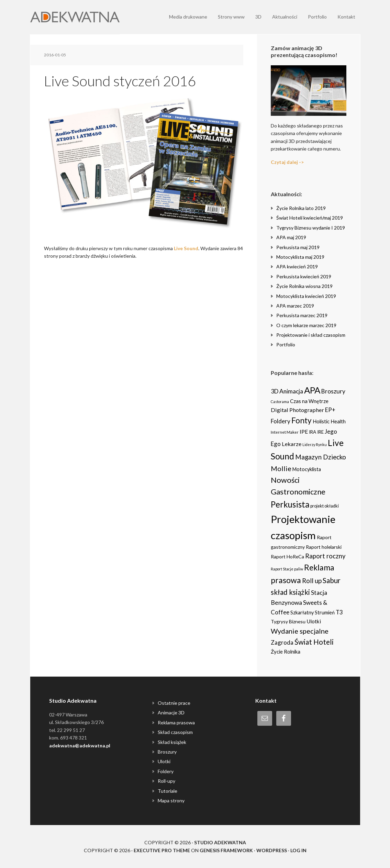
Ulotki (164, 761)
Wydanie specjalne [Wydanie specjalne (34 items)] (300, 631)
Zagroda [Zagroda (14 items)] (282, 642)
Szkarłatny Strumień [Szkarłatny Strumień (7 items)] (313, 613)
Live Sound (186, 248)
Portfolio (286, 344)
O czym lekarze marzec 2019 (306, 325)
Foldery (166, 771)
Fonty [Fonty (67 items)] (302, 420)
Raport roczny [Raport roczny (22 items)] (325, 556)
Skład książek (172, 742)
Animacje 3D (171, 713)
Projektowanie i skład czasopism (311, 335)
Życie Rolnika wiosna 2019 (304, 286)
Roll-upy (166, 781)
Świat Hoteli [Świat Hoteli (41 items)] (314, 642)
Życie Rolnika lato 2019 (301, 208)
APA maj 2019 (291, 237)
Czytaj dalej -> (287, 162)
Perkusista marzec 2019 (302, 315)
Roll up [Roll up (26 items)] (312, 581)
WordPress (272, 850)
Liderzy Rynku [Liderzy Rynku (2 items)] (315, 444)
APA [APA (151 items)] (312, 390)
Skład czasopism (175, 732)
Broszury (167, 752)
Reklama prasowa (176, 722)
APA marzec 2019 (295, 306)
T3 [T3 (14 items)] (339, 612)
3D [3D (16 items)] (275, 391)
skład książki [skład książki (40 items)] (290, 592)
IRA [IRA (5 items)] (313, 432)
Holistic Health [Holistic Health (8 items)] (329, 421)
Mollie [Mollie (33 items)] (281, 468)
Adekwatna (75, 17)
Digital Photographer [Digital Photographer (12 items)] (297, 410)
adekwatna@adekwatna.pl (80, 745)
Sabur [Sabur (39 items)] (332, 580)
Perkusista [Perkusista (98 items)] (290, 504)
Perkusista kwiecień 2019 (304, 276)
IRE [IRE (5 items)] (320, 432)
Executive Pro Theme (162, 850)
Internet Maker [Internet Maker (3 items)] (285, 432)
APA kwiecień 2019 (297, 266)
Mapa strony (171, 800)
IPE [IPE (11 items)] (304, 431)
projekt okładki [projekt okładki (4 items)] (325, 506)
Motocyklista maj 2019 (300, 257)
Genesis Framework (226, 850)
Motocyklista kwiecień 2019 (306, 296)
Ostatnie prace (174, 703)
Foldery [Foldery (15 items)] (281, 421)
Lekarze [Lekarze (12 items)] (292, 444)
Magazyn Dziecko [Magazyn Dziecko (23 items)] (321, 457)
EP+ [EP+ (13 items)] (330, 410)
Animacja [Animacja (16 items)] (291, 391)
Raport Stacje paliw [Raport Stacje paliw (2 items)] (287, 569)
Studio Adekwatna (220, 842)
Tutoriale (168, 791)
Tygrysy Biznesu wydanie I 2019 (311, 228)
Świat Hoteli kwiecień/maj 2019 (310, 218)
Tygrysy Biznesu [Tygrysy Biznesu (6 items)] (288, 621)
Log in (298, 850)
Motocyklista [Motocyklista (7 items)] (307, 469)
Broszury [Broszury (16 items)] (333, 391)
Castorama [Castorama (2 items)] (280, 402)
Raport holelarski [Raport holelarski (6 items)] (324, 547)
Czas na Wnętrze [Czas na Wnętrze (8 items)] (309, 401)
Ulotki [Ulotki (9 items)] (314, 621)
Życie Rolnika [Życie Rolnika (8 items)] (286, 652)
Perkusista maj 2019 (298, 247)
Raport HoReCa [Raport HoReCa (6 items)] (287, 557)
